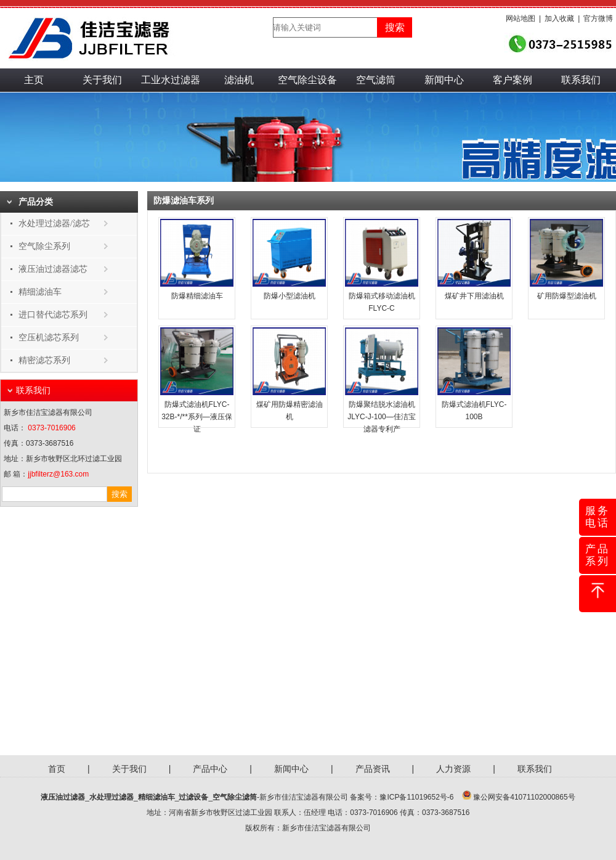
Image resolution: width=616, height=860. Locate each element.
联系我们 (581, 80)
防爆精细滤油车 (197, 296)
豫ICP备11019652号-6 (416, 797)
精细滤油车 (40, 292)
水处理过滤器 (111, 797)
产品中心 (210, 769)
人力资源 (453, 769)
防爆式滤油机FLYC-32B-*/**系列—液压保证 (197, 417)
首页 (57, 769)
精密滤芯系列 (44, 360)
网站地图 (521, 18)
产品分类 (36, 202)
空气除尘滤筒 (235, 797)
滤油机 (239, 80)
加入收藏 (559, 18)
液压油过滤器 (63, 797)
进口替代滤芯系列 (53, 315)
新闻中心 (444, 80)
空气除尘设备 (307, 80)
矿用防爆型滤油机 (567, 296)
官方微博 (598, 18)
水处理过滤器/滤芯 (54, 223)
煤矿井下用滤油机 (474, 296)
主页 (34, 80)
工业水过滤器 (171, 80)
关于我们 (102, 80)
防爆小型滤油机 (290, 296)
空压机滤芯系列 (49, 338)
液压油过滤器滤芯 (53, 269)
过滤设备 (193, 797)
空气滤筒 (376, 80)
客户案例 (513, 80)
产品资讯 (373, 769)
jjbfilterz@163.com (58, 474)
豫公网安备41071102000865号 (524, 797)
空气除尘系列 (44, 246)
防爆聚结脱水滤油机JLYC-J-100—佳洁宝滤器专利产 (381, 417)
